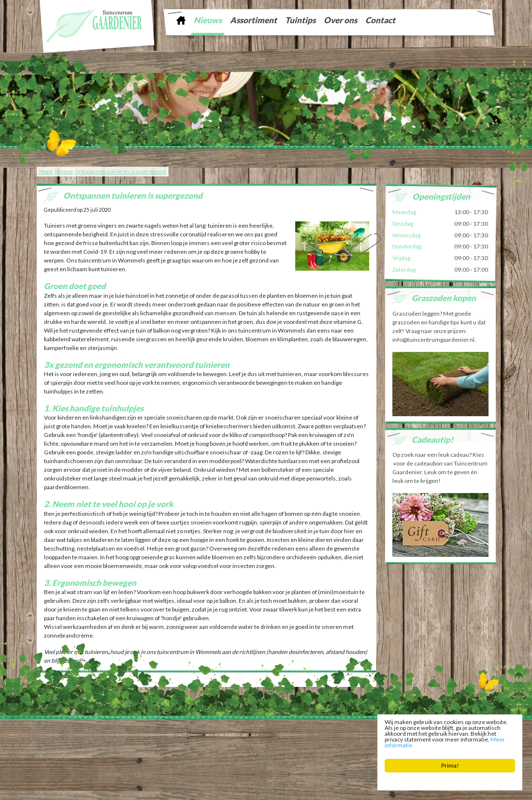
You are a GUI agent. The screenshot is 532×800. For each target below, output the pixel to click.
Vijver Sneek (317, 740)
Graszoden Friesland (124, 740)
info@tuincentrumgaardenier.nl (253, 732)
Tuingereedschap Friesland (227, 740)
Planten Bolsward (193, 747)
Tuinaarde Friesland (172, 740)
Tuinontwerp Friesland (73, 740)
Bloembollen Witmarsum (332, 747)
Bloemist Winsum (236, 747)
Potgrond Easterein (280, 747)
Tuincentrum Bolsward (146, 747)
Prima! (450, 765)
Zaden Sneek (348, 740)
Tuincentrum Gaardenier (69, 732)
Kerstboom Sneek (280, 740)
